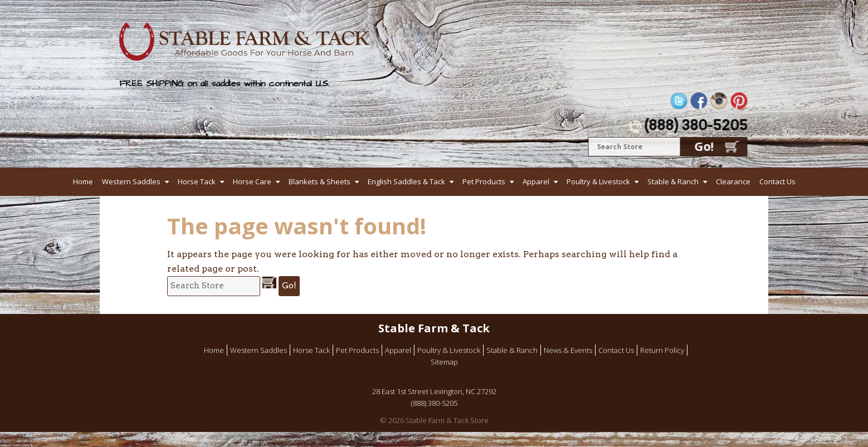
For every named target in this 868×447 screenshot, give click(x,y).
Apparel (536, 181)
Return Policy (662, 350)
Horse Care (252, 181)
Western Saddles (131, 181)
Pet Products (484, 181)
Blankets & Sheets (320, 181)
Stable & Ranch (673, 181)
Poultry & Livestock (598, 181)
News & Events (568, 350)
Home (83, 181)
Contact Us (777, 181)
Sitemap (444, 362)
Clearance (733, 181)
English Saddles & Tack (406, 181)
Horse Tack (197, 181)
